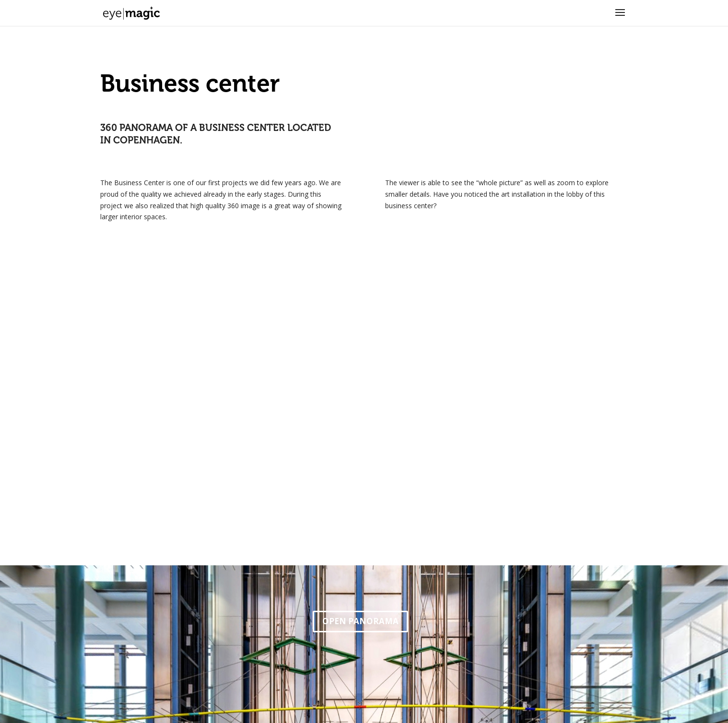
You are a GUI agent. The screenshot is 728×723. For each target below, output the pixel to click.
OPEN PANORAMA (360, 621)
